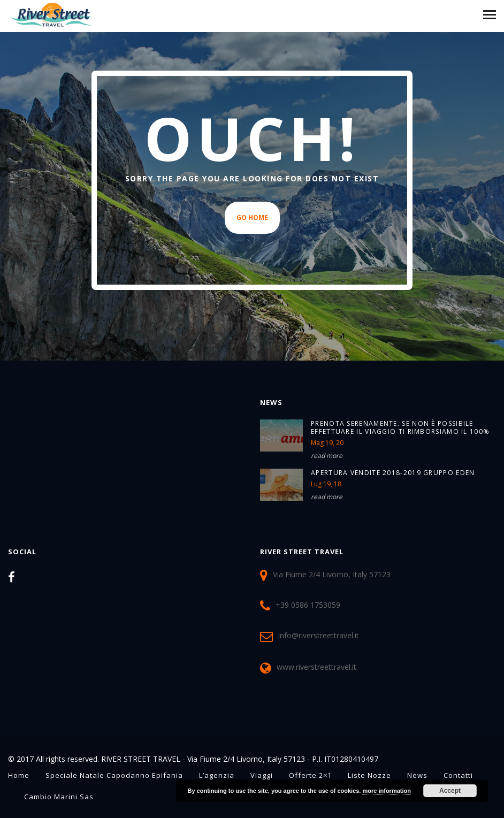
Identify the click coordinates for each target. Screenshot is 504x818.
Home (19, 775)
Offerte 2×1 (310, 775)
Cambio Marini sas (59, 797)
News (417, 775)
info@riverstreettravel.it (319, 635)
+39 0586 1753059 (308, 604)
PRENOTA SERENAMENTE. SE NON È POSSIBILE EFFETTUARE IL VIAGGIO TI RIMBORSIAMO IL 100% (400, 427)
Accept (450, 791)
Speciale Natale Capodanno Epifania (114, 775)
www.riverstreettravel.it (316, 667)
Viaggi (262, 775)
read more (327, 456)
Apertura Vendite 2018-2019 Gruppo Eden (393, 473)
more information (386, 791)
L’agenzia (217, 775)
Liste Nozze (369, 775)
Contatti (458, 775)
